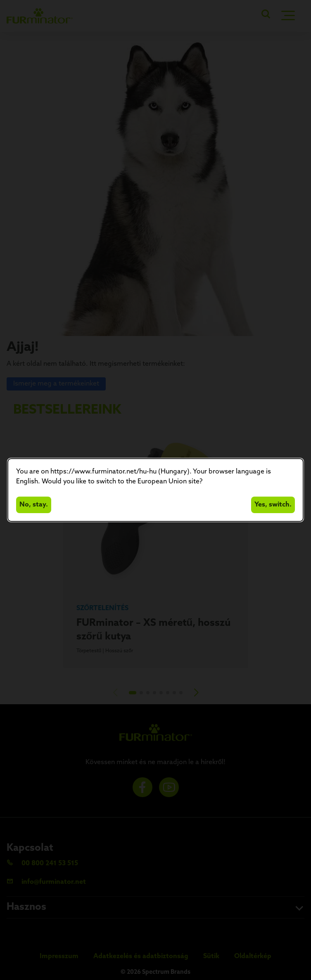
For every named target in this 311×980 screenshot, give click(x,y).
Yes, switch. (273, 505)
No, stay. (34, 505)
